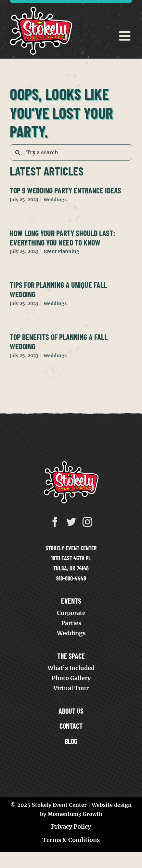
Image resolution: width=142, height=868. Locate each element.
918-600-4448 (71, 578)
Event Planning (61, 251)
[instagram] (87, 522)
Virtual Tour (71, 688)
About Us (71, 711)
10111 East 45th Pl (71, 558)
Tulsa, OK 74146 (71, 568)
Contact (71, 726)
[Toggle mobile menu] (126, 36)
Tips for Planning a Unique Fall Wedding (58, 289)
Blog (71, 741)
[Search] (18, 152)
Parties (71, 623)
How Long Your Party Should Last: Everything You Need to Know (63, 238)
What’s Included (71, 668)
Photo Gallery (71, 678)
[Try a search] (71, 152)
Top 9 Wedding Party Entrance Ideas (65, 190)
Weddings (55, 200)
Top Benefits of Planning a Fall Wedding (59, 342)
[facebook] (55, 522)
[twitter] (71, 522)
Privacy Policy (71, 826)
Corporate (71, 613)
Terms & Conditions (71, 840)
